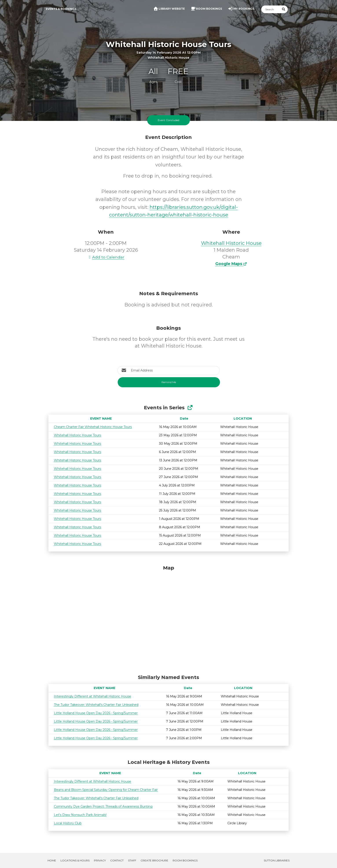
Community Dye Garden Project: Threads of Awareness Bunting (103, 806)
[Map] (168, 619)
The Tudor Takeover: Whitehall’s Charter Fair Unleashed (96, 705)
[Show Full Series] (190, 408)
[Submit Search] (284, 9)
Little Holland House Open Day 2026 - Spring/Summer (96, 713)
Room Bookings (185, 860)
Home (52, 860)
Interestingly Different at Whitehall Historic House (92, 696)
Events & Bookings (61, 9)
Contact (117, 860)
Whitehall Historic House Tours (77, 435)
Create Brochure (154, 860)
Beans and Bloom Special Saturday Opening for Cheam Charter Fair (106, 790)
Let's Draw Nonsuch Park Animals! (80, 815)
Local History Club (68, 823)
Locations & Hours (75, 860)
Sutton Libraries (277, 860)
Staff (132, 860)
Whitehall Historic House (231, 243)
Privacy (100, 860)
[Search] (271, 9)
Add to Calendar (106, 257)
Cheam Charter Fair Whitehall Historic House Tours (93, 427)
